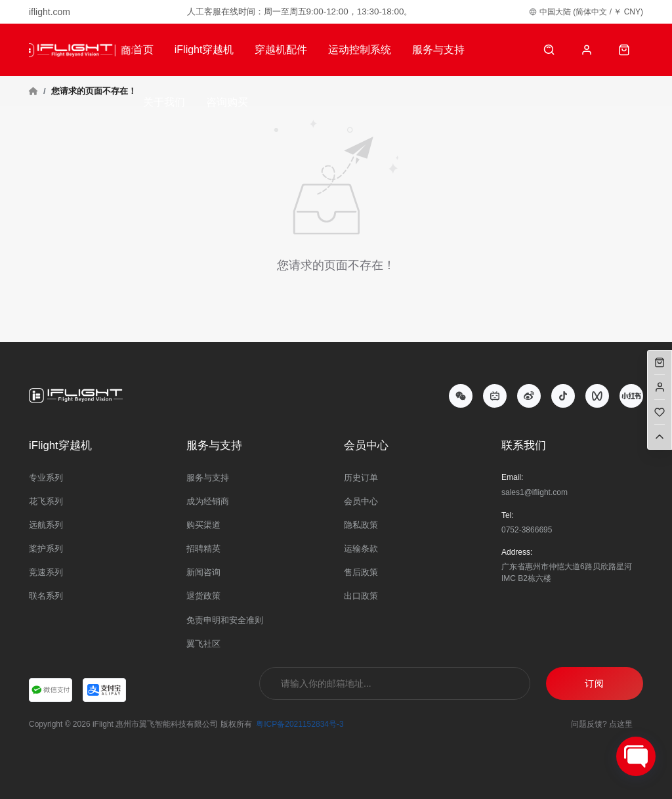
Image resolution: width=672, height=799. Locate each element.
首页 (143, 50)
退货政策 (203, 596)
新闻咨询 (203, 572)
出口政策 (361, 596)
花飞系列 (46, 501)
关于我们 (164, 102)
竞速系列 (46, 572)
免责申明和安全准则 (225, 620)
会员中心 (361, 501)
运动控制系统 (360, 50)
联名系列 (46, 596)
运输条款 (361, 549)
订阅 (595, 683)
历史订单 (361, 478)
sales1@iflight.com (535, 492)
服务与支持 (438, 50)
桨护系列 (46, 549)
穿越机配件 (281, 50)
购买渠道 (203, 525)
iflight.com (50, 12)
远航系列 (46, 525)
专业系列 (46, 478)
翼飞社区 (203, 644)
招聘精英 (203, 549)
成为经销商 (208, 501)
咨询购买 (227, 102)
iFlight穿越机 (204, 50)
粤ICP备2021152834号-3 (300, 724)
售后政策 (361, 572)
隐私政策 (361, 525)
